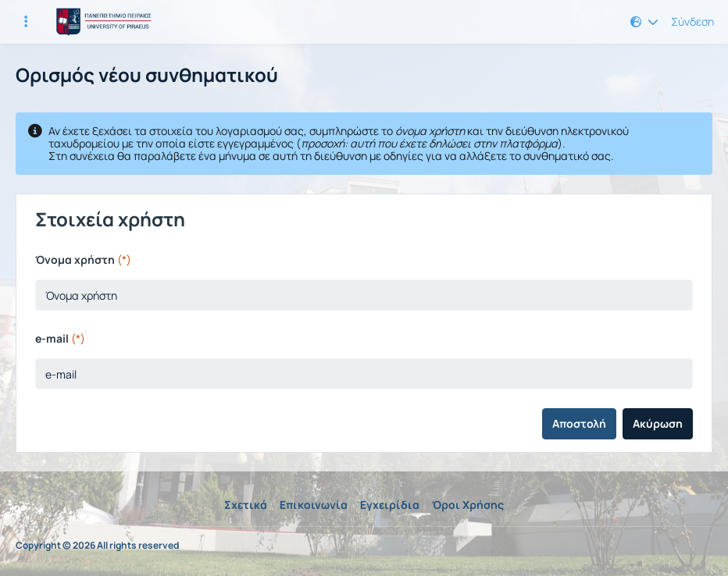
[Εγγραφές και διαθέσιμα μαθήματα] (26, 22)
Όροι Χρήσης (468, 505)
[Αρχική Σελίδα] (102, 22)
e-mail (60, 338)
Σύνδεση (692, 22)
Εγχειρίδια (390, 505)
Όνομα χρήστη (83, 260)
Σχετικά (246, 505)
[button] (644, 22)
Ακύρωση (658, 423)
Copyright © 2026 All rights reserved (97, 546)
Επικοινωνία (314, 505)
